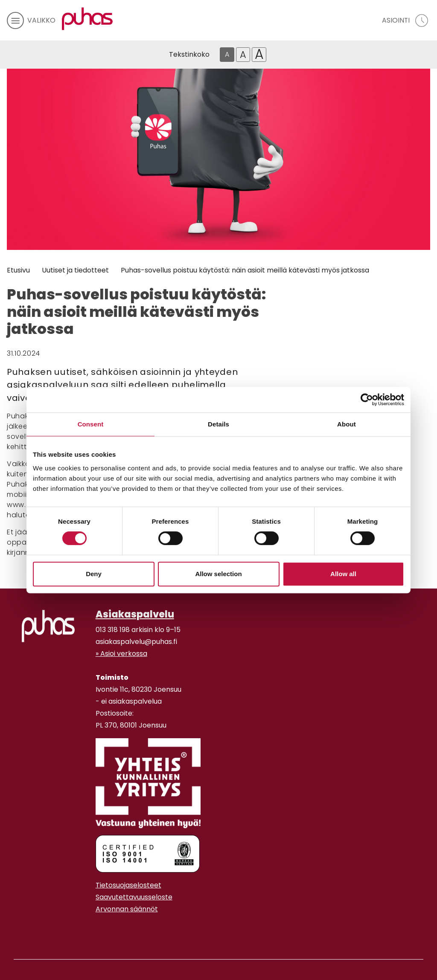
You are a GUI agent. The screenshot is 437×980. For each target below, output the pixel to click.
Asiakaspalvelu (135, 614)
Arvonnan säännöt (127, 909)
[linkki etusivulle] (48, 626)
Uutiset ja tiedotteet (75, 270)
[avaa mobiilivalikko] (31, 20)
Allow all (343, 574)
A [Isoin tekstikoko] (259, 55)
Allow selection (218, 574)
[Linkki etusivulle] (87, 19)
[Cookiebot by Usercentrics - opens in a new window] (367, 400)
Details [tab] (218, 424)
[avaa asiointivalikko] (406, 20)
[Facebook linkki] (92, 930)
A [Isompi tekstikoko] (243, 55)
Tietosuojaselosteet (128, 885)
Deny (94, 574)
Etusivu (18, 270)
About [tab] (347, 424)
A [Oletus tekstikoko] (227, 54)
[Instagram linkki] (99, 930)
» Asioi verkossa (121, 654)
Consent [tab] (91, 424)
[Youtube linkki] (106, 930)
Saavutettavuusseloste (134, 897)
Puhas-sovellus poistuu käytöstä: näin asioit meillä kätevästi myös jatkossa (245, 270)
